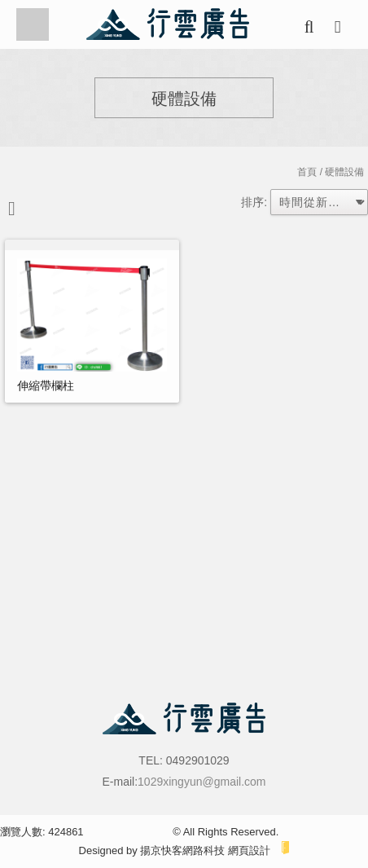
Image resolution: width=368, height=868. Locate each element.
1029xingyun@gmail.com (202, 782)
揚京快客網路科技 (182, 850)
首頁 (307, 172)
